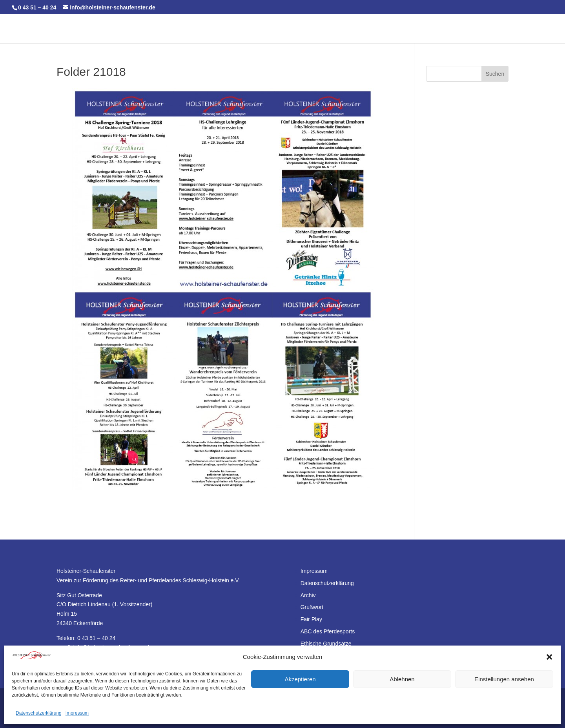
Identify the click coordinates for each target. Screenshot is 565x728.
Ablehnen (402, 679)
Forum (461, 29)
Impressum (77, 713)
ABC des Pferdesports (328, 631)
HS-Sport (362, 29)
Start (84, 29)
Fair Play (311, 619)
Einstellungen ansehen (504, 679)
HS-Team (146, 29)
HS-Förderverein (413, 29)
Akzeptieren (300, 679)
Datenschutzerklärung (39, 713)
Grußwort (312, 607)
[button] (549, 657)
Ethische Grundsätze (326, 644)
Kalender (112, 29)
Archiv (308, 595)
